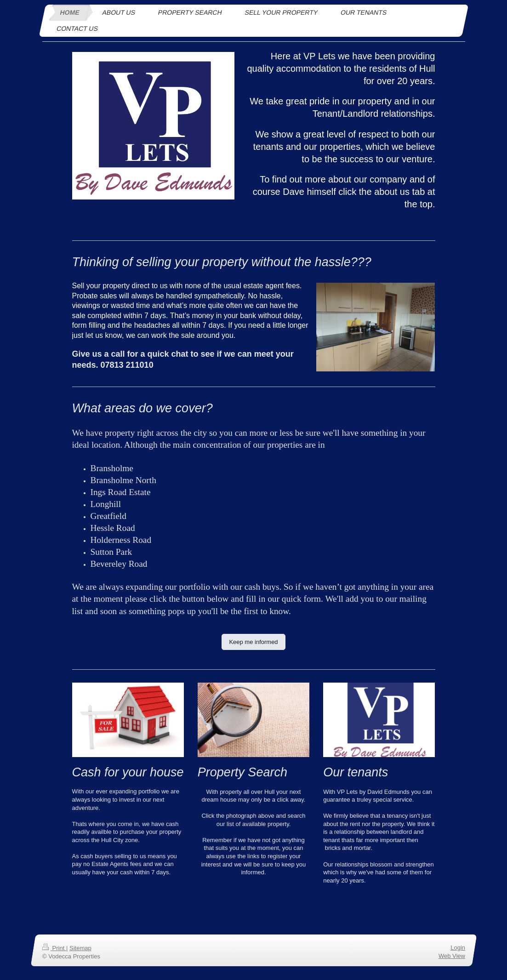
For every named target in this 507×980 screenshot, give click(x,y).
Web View (451, 956)
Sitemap (80, 948)
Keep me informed (253, 642)
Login (458, 948)
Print (54, 948)
